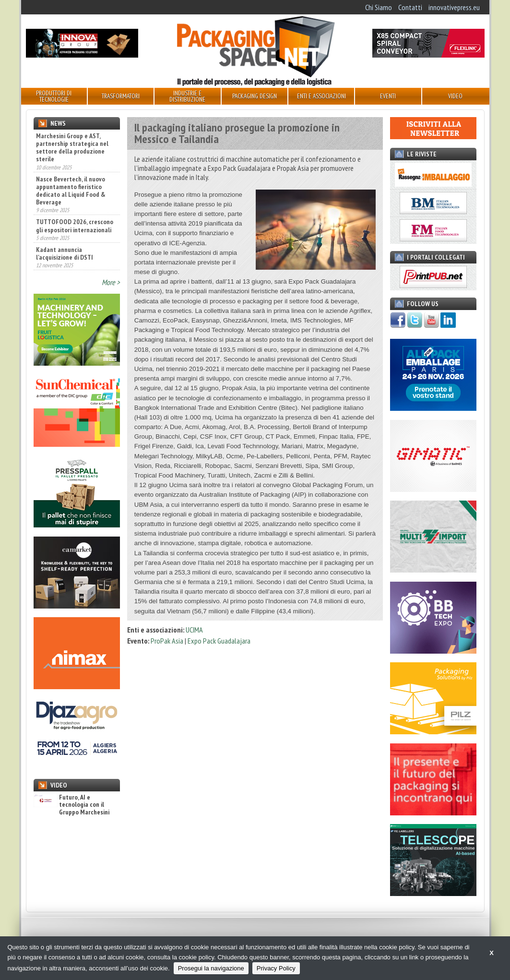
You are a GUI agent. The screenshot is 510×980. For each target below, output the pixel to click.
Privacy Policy (276, 968)
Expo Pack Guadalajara (219, 641)
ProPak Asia (167, 641)
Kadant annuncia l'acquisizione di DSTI (65, 253)
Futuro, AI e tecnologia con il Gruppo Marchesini (71, 805)
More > (111, 282)
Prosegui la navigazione (211, 968)
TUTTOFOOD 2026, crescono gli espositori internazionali (75, 226)
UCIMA (194, 630)
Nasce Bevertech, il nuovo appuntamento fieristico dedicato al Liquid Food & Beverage (71, 191)
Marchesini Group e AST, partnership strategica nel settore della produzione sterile (72, 147)
